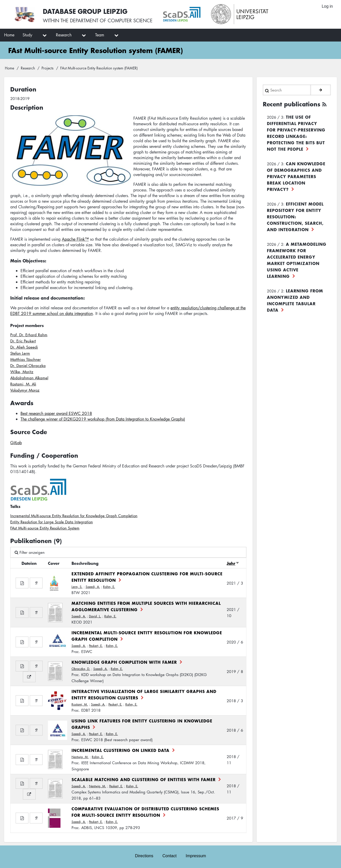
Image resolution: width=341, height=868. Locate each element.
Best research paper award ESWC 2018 (56, 413)
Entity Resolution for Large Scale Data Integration (52, 522)
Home (9, 68)
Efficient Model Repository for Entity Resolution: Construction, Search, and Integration (295, 217)
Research (28, 68)
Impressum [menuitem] (196, 856)
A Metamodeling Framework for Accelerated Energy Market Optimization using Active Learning (297, 260)
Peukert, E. (96, 646)
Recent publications (292, 104)
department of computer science (111, 21)
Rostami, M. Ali (23, 384)
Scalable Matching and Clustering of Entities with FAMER (144, 779)
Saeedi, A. (93, 587)
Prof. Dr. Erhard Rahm (29, 335)
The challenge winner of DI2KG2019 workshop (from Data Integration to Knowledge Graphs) (103, 419)
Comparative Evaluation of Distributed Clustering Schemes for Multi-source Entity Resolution (145, 812)
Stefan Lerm (20, 353)
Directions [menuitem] (144, 856)
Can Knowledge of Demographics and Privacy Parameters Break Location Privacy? (296, 176)
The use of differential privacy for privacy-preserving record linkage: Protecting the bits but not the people (296, 133)
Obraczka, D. (81, 669)
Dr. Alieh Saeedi (24, 347)
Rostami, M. (80, 704)
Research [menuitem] (64, 35)
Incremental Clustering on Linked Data (121, 750)
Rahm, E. (109, 587)
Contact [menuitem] (169, 856)
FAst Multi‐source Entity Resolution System (45, 528)
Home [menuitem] (9, 35)
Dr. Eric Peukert (23, 341)
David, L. (95, 616)
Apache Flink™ (75, 239)
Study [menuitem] (27, 35)
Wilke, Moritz (22, 372)
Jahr (233, 563)
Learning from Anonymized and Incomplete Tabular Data (295, 300)
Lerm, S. (77, 587)
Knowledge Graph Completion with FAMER (124, 662)
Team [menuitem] (100, 35)
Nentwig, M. (80, 757)
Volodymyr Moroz (25, 390)
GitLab (16, 443)
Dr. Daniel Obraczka (28, 365)
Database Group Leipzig (85, 11)
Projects (48, 68)
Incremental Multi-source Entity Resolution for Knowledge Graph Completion (74, 516)
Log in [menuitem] (327, 6)
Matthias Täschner (26, 359)
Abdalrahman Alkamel (29, 378)
